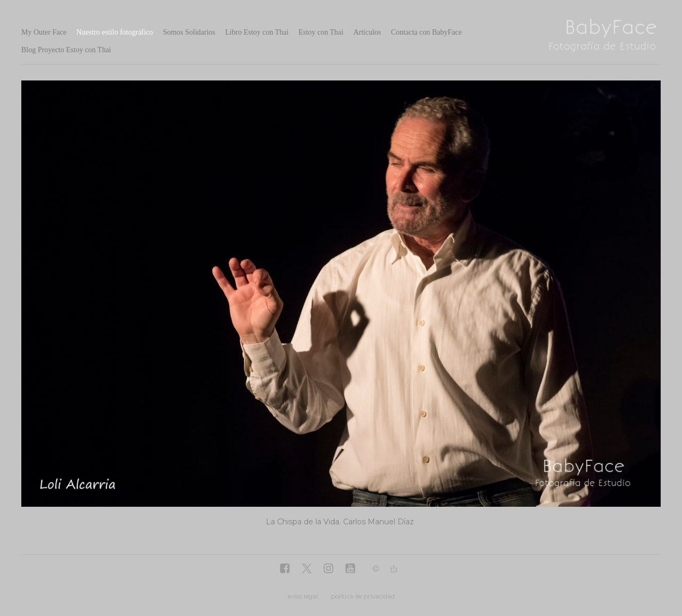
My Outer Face (44, 32)
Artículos (367, 32)
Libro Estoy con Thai (257, 32)
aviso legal (303, 596)
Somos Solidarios (189, 32)
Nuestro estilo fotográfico (115, 32)
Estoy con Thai (321, 32)
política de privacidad (363, 596)
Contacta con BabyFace (427, 32)
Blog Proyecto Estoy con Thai (66, 50)
